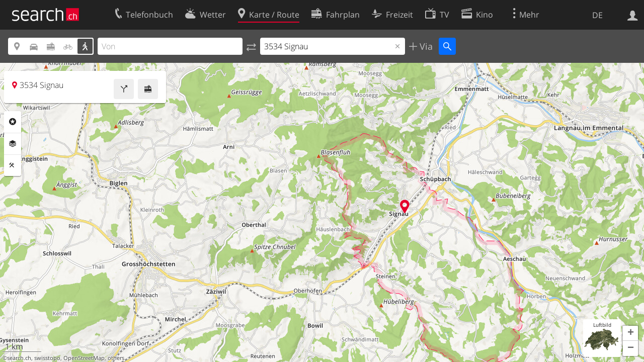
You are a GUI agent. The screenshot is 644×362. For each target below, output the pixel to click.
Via (425, 46)
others (116, 358)
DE (597, 15)
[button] (630, 333)
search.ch (19, 358)
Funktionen (13, 165)
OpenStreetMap (84, 358)
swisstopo (47, 358)
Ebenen (13, 144)
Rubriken (13, 122)
